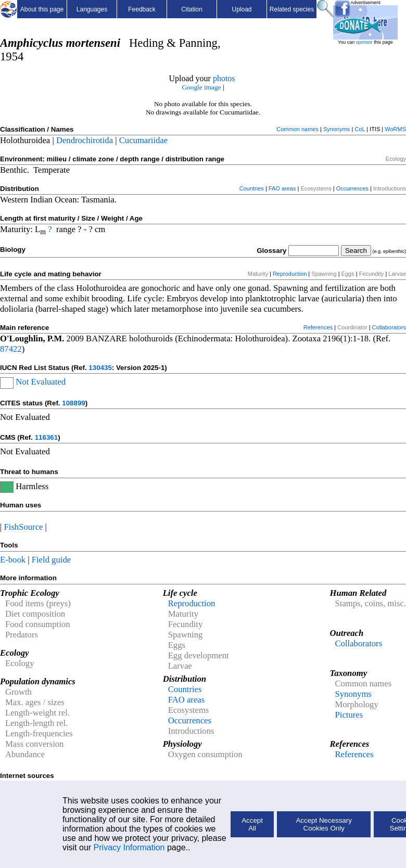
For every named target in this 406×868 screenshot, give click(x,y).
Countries (252, 188)
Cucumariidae (143, 140)
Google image (201, 87)
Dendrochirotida (85, 140)
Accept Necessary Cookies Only (323, 824)
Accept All (252, 824)
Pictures (349, 715)
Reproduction (290, 274)
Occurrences (352, 188)
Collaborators (389, 327)
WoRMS (395, 129)
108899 (73, 403)
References (318, 327)
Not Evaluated (41, 382)
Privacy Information (129, 847)
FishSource (24, 527)
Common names (297, 129)
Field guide (51, 560)
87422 (11, 349)
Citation (192, 9)
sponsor (364, 42)
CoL (360, 129)
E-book (13, 560)
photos (224, 78)
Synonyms (337, 129)
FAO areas (282, 188)
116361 (46, 437)
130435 (100, 368)
